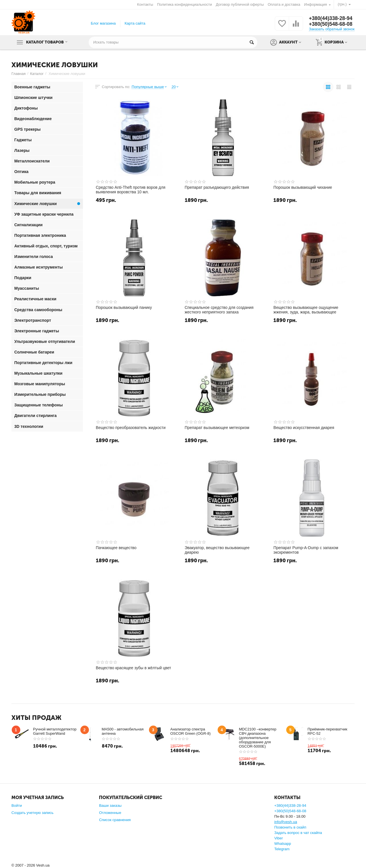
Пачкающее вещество (116, 548)
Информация (316, 4)
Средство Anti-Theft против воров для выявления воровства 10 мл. (131, 190)
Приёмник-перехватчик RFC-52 (328, 731)
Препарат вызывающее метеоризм (217, 428)
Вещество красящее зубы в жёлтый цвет (134, 668)
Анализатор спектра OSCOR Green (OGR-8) (191, 731)
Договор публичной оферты (240, 4)
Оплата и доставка (284, 4)
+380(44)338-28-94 (331, 19)
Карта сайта (135, 23)
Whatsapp (283, 844)
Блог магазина (103, 23)
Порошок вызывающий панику (124, 307)
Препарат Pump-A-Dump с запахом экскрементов (306, 550)
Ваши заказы (110, 806)
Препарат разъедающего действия (217, 187)
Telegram (282, 849)
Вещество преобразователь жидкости (131, 428)
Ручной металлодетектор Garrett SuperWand (55, 731)
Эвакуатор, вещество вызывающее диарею (217, 550)
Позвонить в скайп (290, 827)
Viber (279, 838)
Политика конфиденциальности (184, 4)
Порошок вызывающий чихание (303, 187)
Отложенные (110, 813)
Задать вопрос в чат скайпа (298, 833)
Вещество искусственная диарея (304, 428)
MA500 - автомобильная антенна (123, 731)
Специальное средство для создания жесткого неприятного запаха (219, 310)
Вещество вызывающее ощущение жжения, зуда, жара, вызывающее (306, 310)
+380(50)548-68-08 (331, 24)
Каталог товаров (47, 42)
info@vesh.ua (286, 822)
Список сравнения (115, 820)
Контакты (145, 4)
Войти (17, 806)
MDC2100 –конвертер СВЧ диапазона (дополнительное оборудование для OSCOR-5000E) (258, 738)
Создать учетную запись (32, 813)
